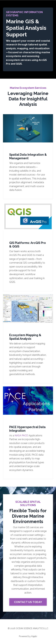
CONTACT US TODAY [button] (28, 602)
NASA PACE (21, 436)
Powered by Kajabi (28, 636)
